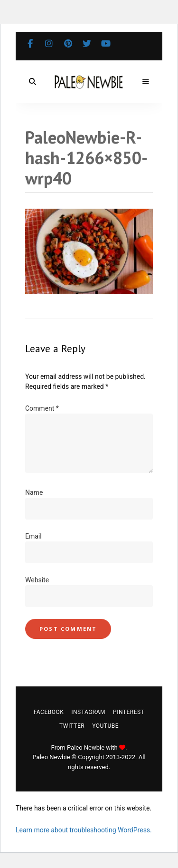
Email (33, 536)
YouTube (106, 44)
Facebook (30, 44)
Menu (146, 82)
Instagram (49, 44)
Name (34, 492)
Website (37, 580)
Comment (42, 408)
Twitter (87, 44)
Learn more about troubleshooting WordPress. (84, 830)
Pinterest (68, 44)
